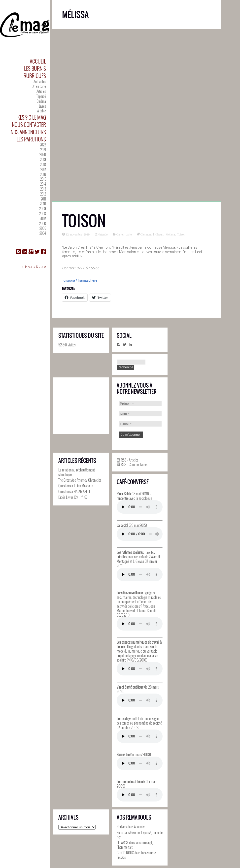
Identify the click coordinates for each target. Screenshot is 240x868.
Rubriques (35, 76)
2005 (43, 228)
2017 (43, 169)
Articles (41, 91)
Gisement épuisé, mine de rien (140, 835)
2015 (43, 179)
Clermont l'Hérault (152, 234)
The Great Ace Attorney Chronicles (80, 480)
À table (42, 111)
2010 (43, 204)
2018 (43, 164)
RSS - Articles (127, 460)
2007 (43, 218)
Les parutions (31, 139)
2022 (43, 145)
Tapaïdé (41, 96)
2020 (43, 154)
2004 (43, 233)
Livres (42, 106)
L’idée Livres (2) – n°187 (73, 497)
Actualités (40, 82)
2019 (43, 159)
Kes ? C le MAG (32, 117)
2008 (43, 214)
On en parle (39, 86)
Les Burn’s (35, 68)
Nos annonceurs (28, 132)
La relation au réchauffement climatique (77, 472)
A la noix (139, 827)
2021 (43, 150)
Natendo (103, 234)
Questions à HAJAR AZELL (74, 491)
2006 (43, 223)
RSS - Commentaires (132, 464)
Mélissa (170, 234)
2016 (43, 174)
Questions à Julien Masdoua (76, 486)
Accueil (38, 61)
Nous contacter (29, 124)
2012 (43, 194)
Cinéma (41, 101)
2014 (43, 184)
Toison (84, 221)
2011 (43, 199)
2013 (43, 189)
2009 (43, 209)
